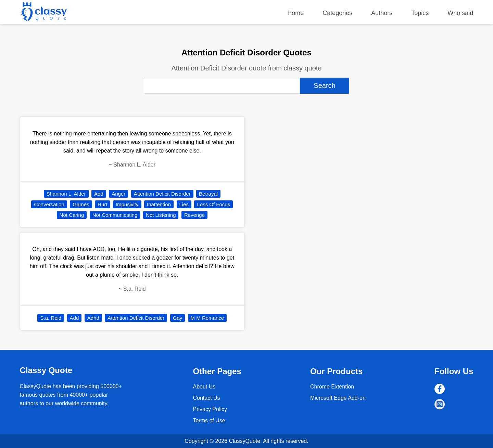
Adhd (93, 318)
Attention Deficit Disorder (162, 194)
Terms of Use (209, 420)
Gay (178, 318)
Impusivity (127, 204)
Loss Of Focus (213, 204)
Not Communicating (115, 215)
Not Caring (72, 215)
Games (81, 204)
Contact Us (206, 398)
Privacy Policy (210, 409)
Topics (420, 13)
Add (99, 194)
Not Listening (161, 215)
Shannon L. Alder (66, 194)
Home (295, 13)
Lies (184, 204)
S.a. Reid (51, 318)
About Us (204, 387)
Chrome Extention (332, 387)
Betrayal (208, 194)
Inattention (159, 204)
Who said (460, 13)
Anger (118, 194)
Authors (382, 13)
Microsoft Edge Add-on (338, 398)
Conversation (49, 204)
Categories (337, 13)
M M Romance (207, 318)
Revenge (194, 215)
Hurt (102, 204)
